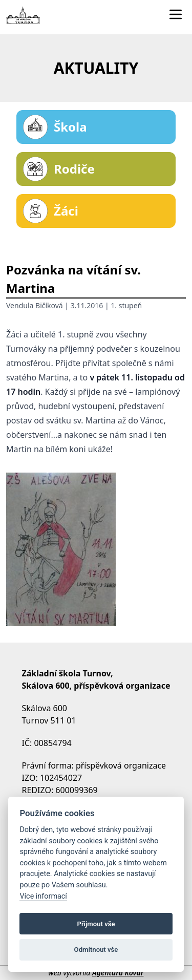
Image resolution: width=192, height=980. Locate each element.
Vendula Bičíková (35, 305)
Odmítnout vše (96, 950)
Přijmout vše (96, 924)
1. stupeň (126, 305)
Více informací (43, 896)
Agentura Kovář (118, 973)
